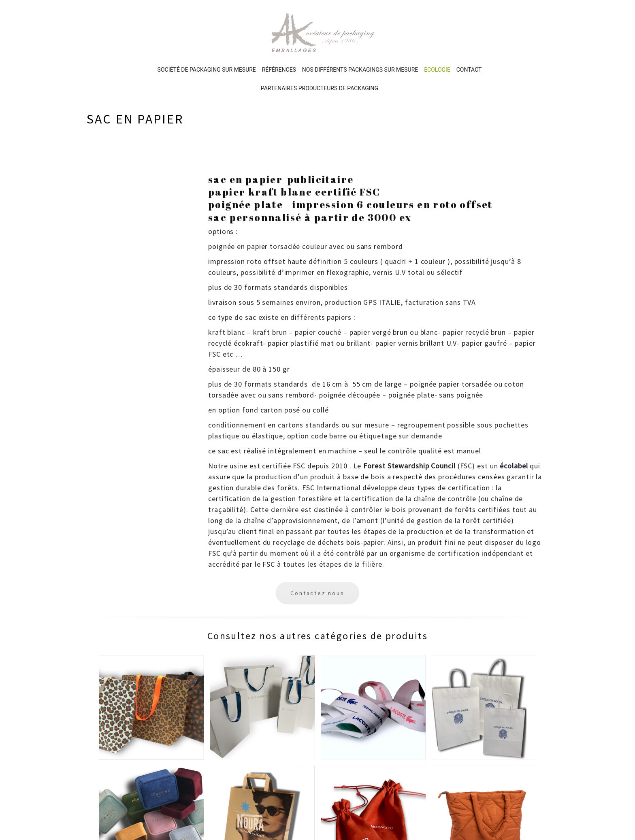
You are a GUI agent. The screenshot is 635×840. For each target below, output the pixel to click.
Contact (469, 34)
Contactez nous (317, 558)
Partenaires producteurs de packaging (320, 53)
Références (279, 34)
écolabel (514, 431)
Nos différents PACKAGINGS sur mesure (360, 34)
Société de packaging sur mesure (207, 34)
